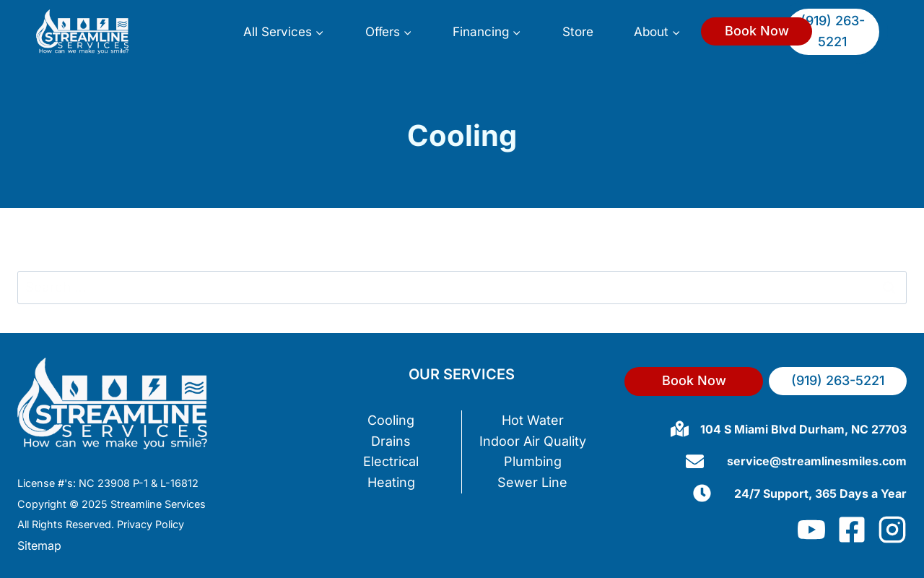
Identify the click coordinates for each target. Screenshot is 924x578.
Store (578, 31)
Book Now (757, 31)
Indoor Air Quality (533, 441)
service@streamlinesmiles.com (817, 461)
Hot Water (533, 420)
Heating (391, 482)
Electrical (391, 461)
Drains (391, 441)
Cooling (391, 420)
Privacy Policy (151, 524)
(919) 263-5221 (833, 31)
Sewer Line (532, 482)
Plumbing (533, 461)
